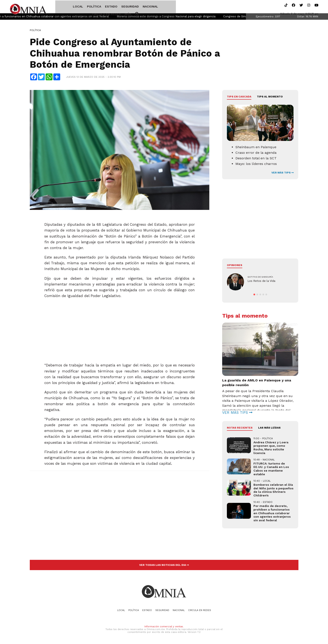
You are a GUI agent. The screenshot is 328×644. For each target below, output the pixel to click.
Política (78, 7)
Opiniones (235, 266)
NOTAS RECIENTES (240, 429)
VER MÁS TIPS (283, 173)
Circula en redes (161, 7)
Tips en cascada (239, 97)
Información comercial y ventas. (164, 627)
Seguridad (114, 7)
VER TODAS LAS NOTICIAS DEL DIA (164, 566)
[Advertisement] (120, 330)
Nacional (135, 7)
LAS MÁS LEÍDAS (269, 429)
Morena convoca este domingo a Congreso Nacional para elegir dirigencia (180, 17)
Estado (96, 7)
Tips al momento (270, 97)
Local (62, 7)
